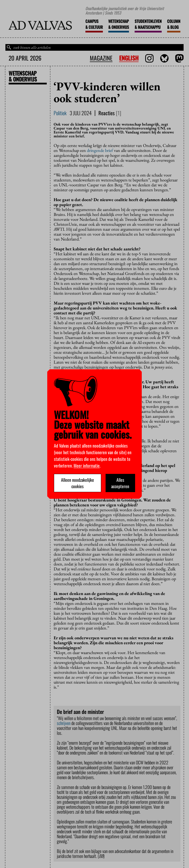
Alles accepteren (120, 483)
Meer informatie (87, 466)
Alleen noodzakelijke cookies (78, 483)
